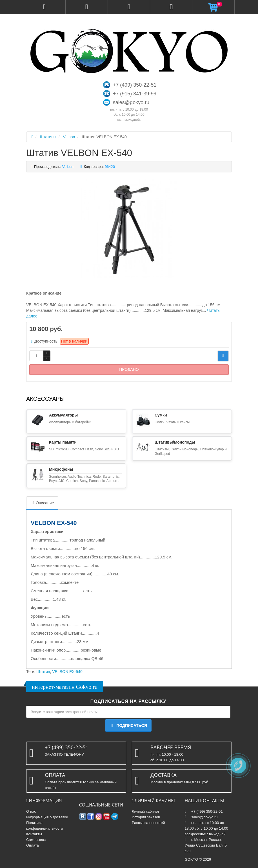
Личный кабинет (146, 811)
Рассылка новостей (148, 823)
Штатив (43, 672)
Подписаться (128, 725)
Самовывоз (36, 840)
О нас (31, 811)
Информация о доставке (47, 817)
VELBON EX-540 (67, 672)
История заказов (146, 817)
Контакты (34, 834)
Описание (42, 503)
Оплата (33, 845)
